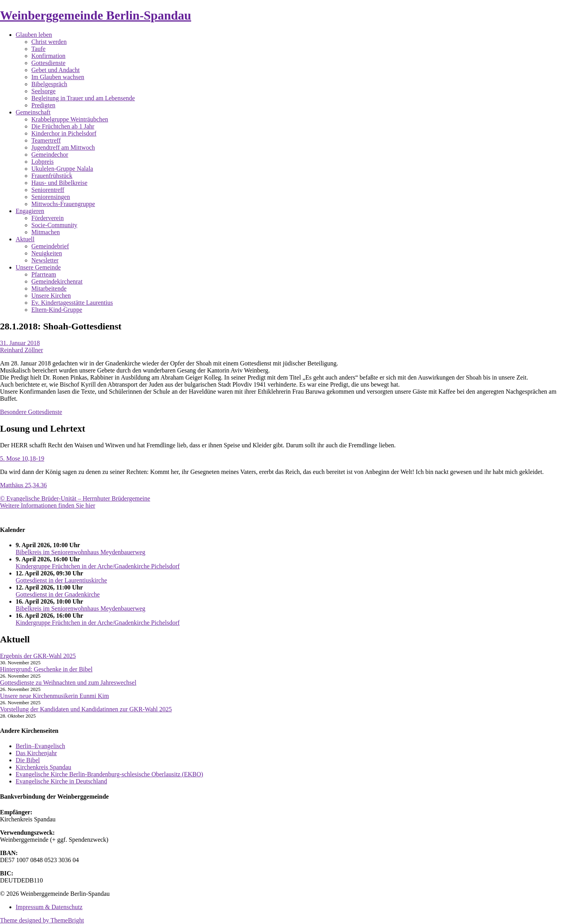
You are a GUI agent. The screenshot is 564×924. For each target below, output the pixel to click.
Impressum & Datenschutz (49, 907)
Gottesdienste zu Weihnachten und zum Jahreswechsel (68, 683)
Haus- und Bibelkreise (59, 183)
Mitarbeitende (49, 288)
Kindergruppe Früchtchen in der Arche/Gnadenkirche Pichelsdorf (98, 566)
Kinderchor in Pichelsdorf (64, 133)
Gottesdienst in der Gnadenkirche (58, 594)
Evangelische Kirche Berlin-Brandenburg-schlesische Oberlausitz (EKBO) (109, 774)
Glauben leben (34, 35)
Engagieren (30, 211)
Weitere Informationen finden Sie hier (48, 505)
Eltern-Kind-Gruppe (57, 310)
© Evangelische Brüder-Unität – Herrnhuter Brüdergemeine (75, 498)
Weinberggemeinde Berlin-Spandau (96, 15)
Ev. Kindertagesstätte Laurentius (72, 303)
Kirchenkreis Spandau (43, 767)
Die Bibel (28, 760)
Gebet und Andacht (56, 70)
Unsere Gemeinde (38, 267)
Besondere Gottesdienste (31, 412)
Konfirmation (48, 56)
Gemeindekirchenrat (57, 281)
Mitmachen (46, 232)
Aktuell (25, 239)
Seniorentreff (48, 190)
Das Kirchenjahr (36, 753)
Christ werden (49, 42)
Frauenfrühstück (52, 176)
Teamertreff (46, 140)
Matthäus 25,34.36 (23, 485)
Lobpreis (42, 162)
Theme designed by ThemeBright (42, 920)
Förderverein (48, 218)
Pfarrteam (44, 274)
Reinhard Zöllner (22, 350)
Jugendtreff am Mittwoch (63, 147)
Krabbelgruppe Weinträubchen (70, 119)
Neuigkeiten (47, 253)
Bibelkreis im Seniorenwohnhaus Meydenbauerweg (80, 552)
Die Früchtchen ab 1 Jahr (63, 126)
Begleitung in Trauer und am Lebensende (83, 98)
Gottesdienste (48, 63)
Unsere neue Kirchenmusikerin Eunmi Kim (54, 696)
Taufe (38, 49)
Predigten (43, 105)
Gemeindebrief (50, 246)
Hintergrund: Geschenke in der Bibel (46, 669)
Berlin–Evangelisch (40, 746)
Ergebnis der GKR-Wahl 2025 (38, 656)
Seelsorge (43, 91)
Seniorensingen (51, 197)
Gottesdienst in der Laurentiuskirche (61, 580)
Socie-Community (54, 225)
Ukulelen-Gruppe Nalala (62, 169)
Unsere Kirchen (51, 296)
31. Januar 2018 (20, 343)
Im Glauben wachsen (58, 77)
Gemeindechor (50, 155)
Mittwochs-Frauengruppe (63, 204)
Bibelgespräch (49, 84)
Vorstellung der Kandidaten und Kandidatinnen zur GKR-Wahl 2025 (86, 709)
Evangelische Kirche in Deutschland (61, 781)
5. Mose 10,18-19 (22, 458)
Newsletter (45, 260)
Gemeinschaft (33, 112)
